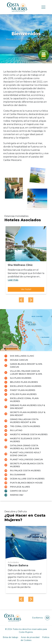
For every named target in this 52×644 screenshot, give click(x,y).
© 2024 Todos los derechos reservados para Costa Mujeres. (26, 631)
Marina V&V (17, 495)
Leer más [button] (13, 280)
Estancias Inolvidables (16, 216)
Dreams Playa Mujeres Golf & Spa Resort (27, 407)
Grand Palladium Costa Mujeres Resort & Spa (24, 421)
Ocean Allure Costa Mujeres (27, 479)
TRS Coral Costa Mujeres (25, 426)
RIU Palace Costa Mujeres (25, 471)
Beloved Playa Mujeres (24, 382)
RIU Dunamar (18, 475)
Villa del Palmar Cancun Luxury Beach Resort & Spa (26, 372)
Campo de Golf (19, 491)
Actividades (13, 562)
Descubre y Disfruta (16, 511)
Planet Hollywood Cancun (26, 459)
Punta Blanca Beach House (26, 483)
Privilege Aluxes (20, 487)
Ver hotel (26, 289)
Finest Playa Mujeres (23, 390)
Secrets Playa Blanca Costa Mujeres (27, 465)
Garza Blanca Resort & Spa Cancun (26, 365)
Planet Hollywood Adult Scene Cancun (25, 454)
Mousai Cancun (19, 360)
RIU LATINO (16, 430)
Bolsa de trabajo (10, 637)
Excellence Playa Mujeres (26, 386)
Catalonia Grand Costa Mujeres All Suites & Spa (24, 447)
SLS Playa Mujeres (21, 378)
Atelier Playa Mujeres (23, 394)
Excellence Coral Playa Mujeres (24, 400)
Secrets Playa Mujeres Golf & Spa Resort (28, 414)
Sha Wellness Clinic (22, 356)
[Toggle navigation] (43, 7)
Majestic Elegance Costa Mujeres (25, 440)
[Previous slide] (21, 300)
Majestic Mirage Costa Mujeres (29, 434)
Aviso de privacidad (30, 637)
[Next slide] (31, 300)
